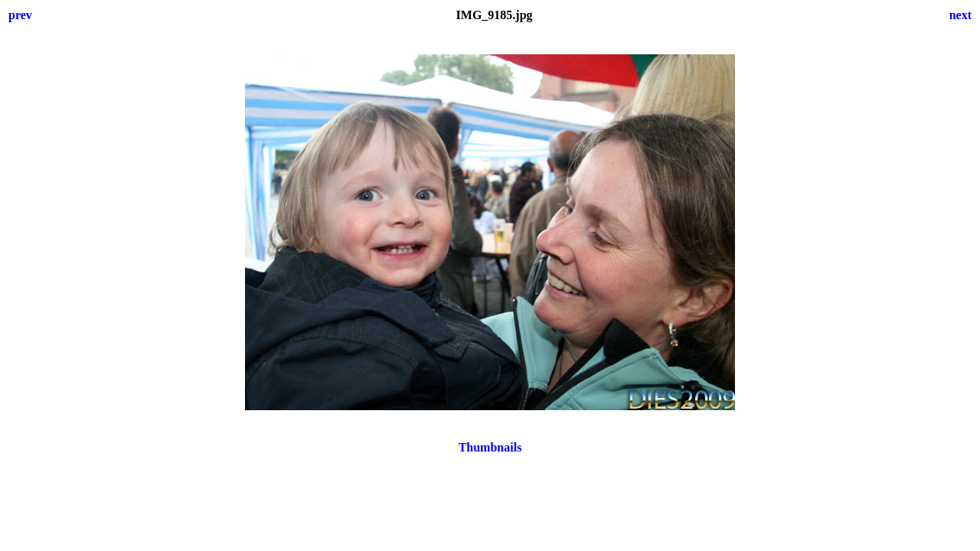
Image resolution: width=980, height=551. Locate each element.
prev (20, 15)
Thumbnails (490, 447)
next (960, 15)
